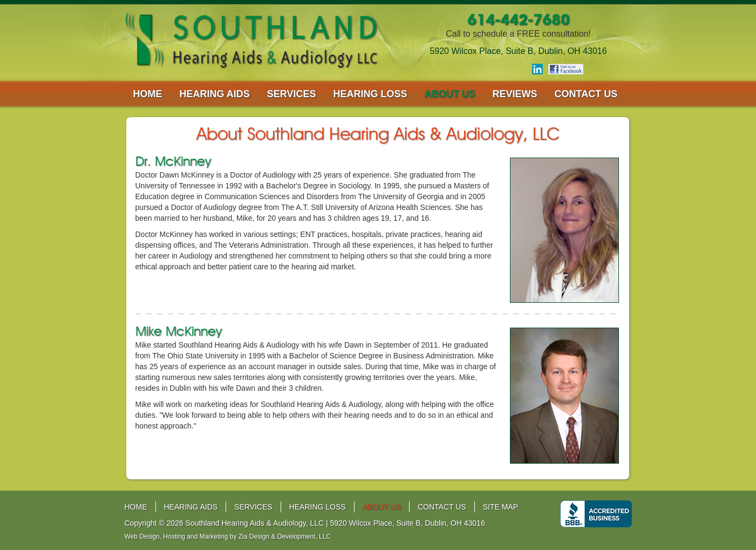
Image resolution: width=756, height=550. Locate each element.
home (148, 94)
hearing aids (215, 94)
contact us (586, 94)
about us (450, 94)
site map (500, 507)
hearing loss (370, 94)
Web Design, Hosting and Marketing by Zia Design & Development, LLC (228, 537)
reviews (515, 94)
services (292, 94)
